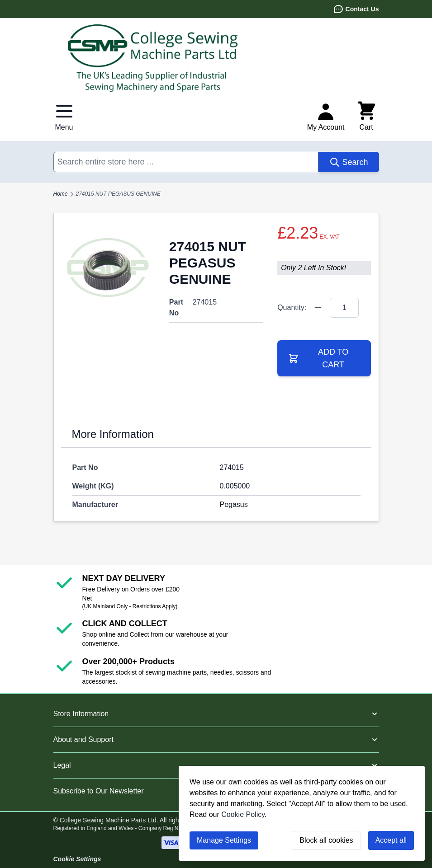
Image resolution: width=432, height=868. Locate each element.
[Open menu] (64, 117)
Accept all (391, 840)
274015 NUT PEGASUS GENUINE (118, 194)
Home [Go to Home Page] (61, 194)
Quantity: (292, 307)
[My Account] (326, 117)
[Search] (349, 162)
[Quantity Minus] (318, 308)
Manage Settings (224, 840)
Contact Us (356, 9)
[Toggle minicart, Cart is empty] (366, 117)
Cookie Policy (243, 814)
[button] (216, 714)
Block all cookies (326, 840)
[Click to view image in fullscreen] (108, 267)
